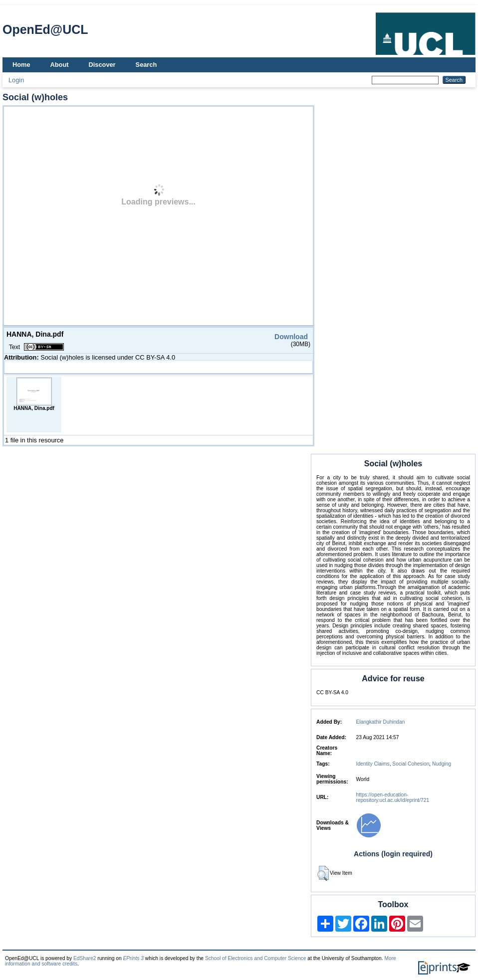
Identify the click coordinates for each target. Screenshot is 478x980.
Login (16, 80)
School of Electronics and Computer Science (256, 958)
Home (21, 65)
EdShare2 (85, 958)
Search (146, 65)
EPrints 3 (133, 958)
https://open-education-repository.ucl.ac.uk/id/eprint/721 (393, 797)
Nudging (442, 764)
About (60, 65)
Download (291, 337)
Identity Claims (373, 764)
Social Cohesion (411, 764)
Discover (102, 65)
